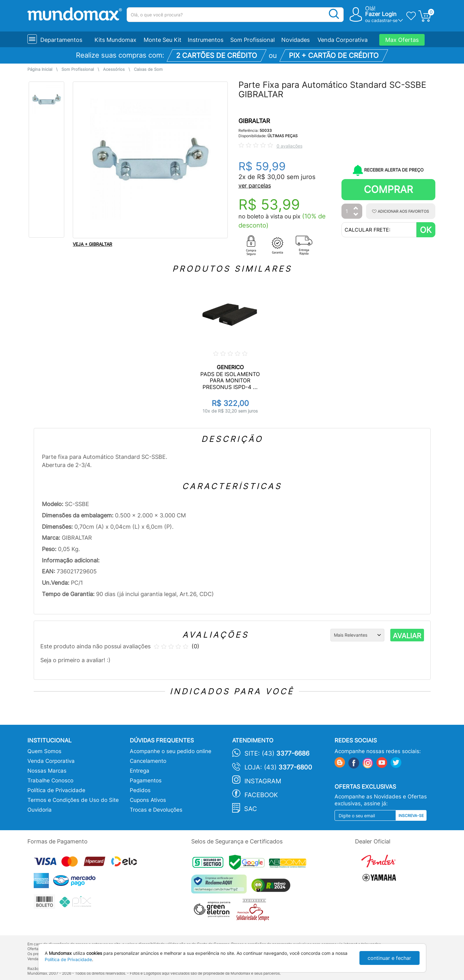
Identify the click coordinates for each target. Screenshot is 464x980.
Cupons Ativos (148, 800)
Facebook (261, 795)
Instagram (263, 781)
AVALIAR (407, 636)
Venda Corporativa (343, 40)
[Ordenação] (357, 635)
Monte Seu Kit (163, 40)
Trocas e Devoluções (156, 810)
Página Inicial (40, 69)
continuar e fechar (389, 958)
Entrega (140, 771)
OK (426, 230)
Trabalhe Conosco (50, 780)
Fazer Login (381, 14)
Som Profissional (252, 40)
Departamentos (61, 40)
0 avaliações (289, 146)
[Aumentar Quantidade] (356, 208)
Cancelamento (148, 761)
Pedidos (140, 790)
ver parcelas (255, 186)
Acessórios (114, 69)
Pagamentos (146, 780)
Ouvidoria (40, 810)
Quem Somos (44, 751)
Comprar (388, 189)
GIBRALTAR (254, 121)
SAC (251, 809)
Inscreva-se (411, 816)
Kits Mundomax (115, 40)
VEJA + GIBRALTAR (92, 244)
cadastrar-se (384, 20)
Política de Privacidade (56, 790)
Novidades (295, 40)
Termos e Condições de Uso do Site (73, 800)
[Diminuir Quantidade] (356, 215)
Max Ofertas (402, 40)
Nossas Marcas (47, 771)
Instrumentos (206, 40)
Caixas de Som (148, 69)
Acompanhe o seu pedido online (171, 751)
